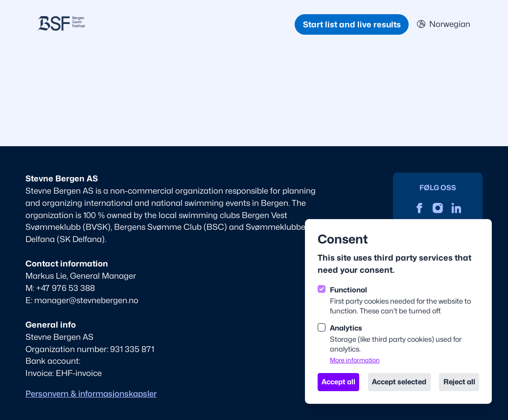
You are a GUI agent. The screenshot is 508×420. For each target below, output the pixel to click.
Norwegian (444, 24)
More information (355, 360)
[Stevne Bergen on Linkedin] (456, 208)
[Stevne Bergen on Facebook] (420, 208)
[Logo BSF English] (166, 24)
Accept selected (399, 382)
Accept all (338, 382)
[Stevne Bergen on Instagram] (438, 208)
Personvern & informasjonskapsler (91, 394)
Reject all (459, 382)
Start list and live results (352, 24)
